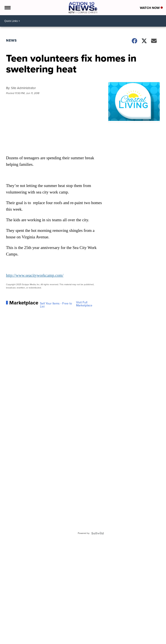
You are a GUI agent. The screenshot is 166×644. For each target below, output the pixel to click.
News (11, 40)
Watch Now (151, 8)
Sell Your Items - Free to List (56, 305)
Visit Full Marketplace (84, 304)
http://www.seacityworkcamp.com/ (35, 275)
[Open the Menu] (7, 8)
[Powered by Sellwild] (97, 533)
